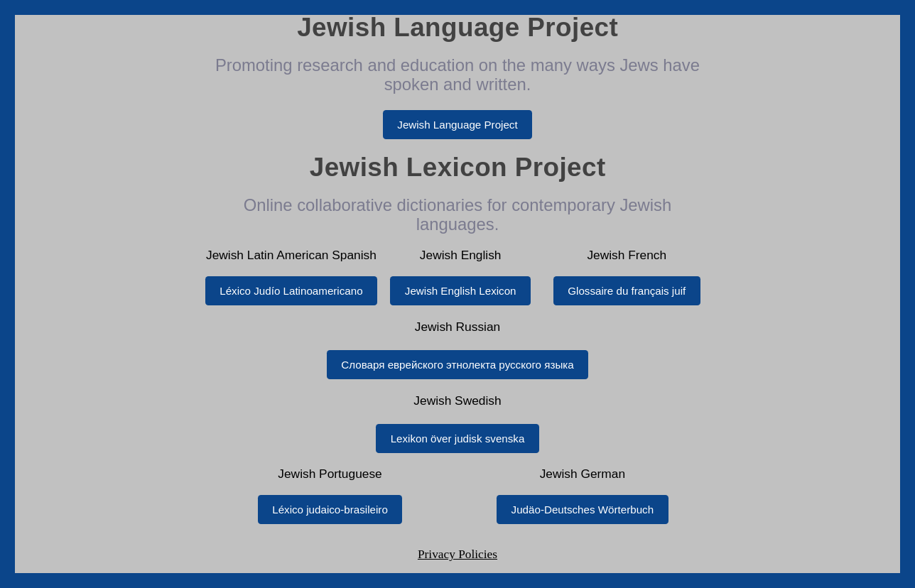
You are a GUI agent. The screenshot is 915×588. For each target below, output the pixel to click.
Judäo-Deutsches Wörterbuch (583, 510)
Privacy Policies (457, 554)
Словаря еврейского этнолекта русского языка (457, 365)
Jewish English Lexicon (461, 291)
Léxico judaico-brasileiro (330, 510)
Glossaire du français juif (627, 291)
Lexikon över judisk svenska (458, 439)
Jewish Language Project (457, 125)
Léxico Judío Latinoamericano (291, 291)
